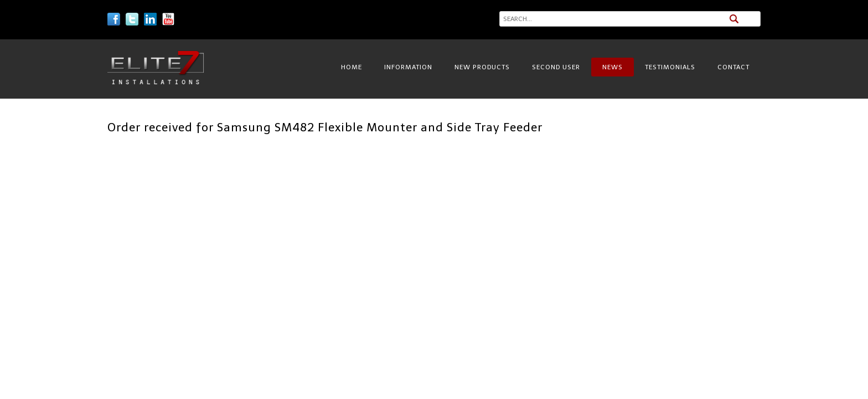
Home (352, 67)
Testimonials (670, 67)
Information (408, 67)
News (613, 67)
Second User (556, 67)
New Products (482, 67)
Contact (733, 67)
